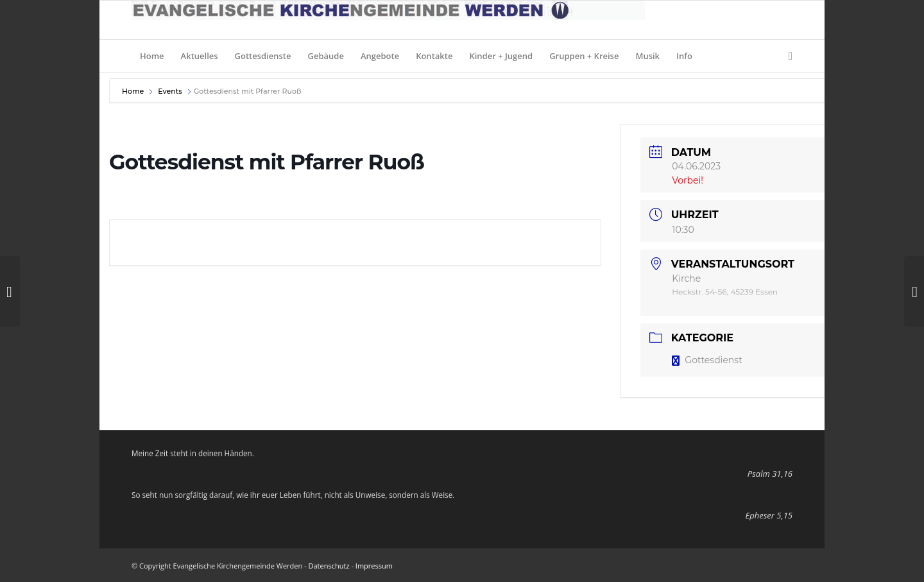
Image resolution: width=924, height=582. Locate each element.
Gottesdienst (707, 360)
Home (134, 91)
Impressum (374, 566)
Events (170, 91)
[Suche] (786, 56)
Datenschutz (329, 566)
